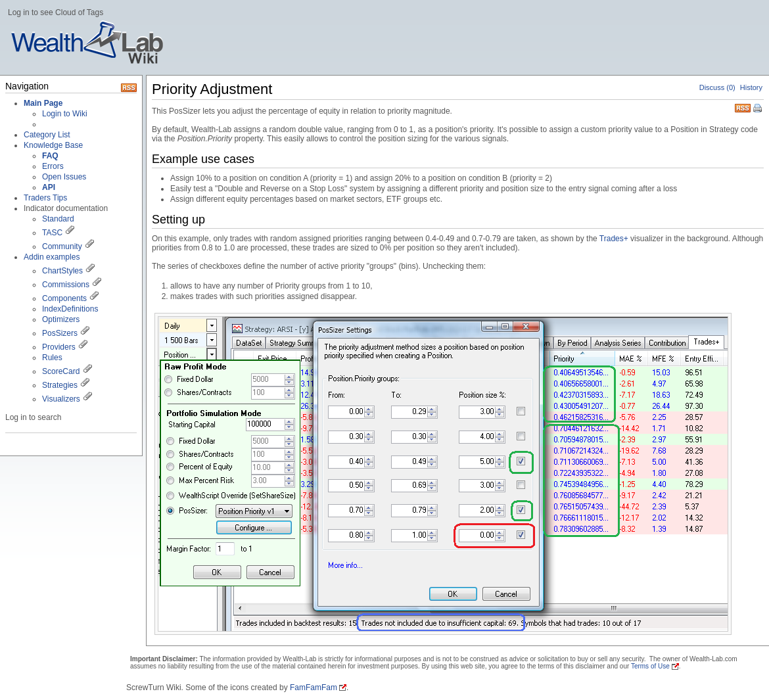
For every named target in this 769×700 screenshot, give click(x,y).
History (751, 87)
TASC (52, 233)
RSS (743, 107)
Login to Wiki (65, 114)
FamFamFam (314, 688)
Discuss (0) (717, 87)
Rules (52, 358)
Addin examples (52, 257)
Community (62, 246)
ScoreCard (61, 371)
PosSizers (60, 333)
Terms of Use (650, 666)
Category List (47, 135)
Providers (59, 347)
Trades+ (614, 239)
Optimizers (61, 319)
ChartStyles (62, 271)
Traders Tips (45, 198)
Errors (53, 166)
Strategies (60, 385)
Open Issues (64, 177)
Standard (58, 219)
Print (758, 109)
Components (64, 298)
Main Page (43, 103)
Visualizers (61, 399)
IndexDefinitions (70, 309)
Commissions (66, 285)
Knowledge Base (53, 145)
